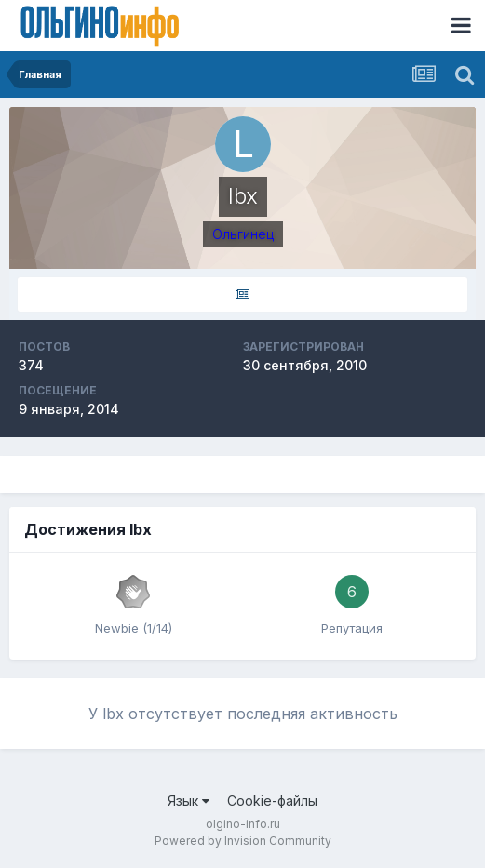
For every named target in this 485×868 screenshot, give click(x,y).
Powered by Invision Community (243, 841)
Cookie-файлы (272, 801)
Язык (189, 801)
